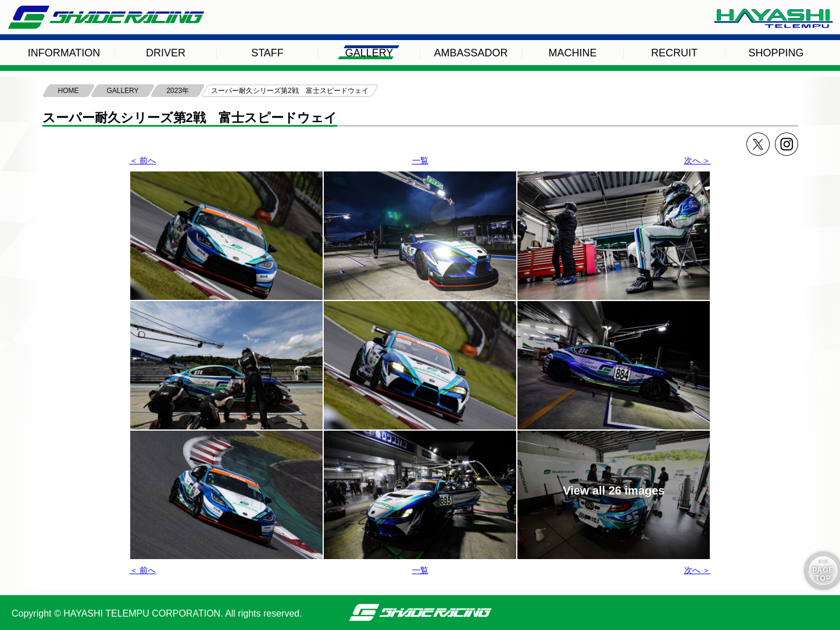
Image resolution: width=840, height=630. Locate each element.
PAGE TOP (823, 574)
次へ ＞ (698, 160)
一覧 (420, 160)
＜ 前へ (143, 160)
